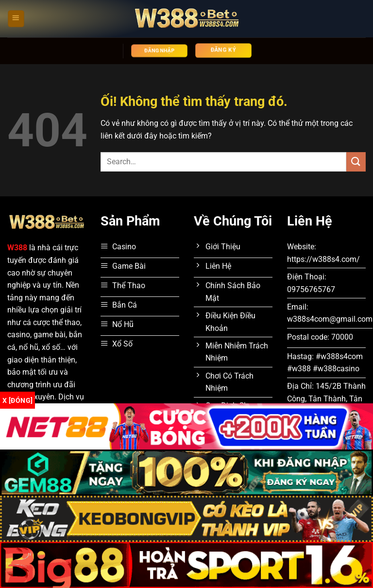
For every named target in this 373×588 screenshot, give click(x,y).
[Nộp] (356, 162)
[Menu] (16, 19)
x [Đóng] (17, 400)
